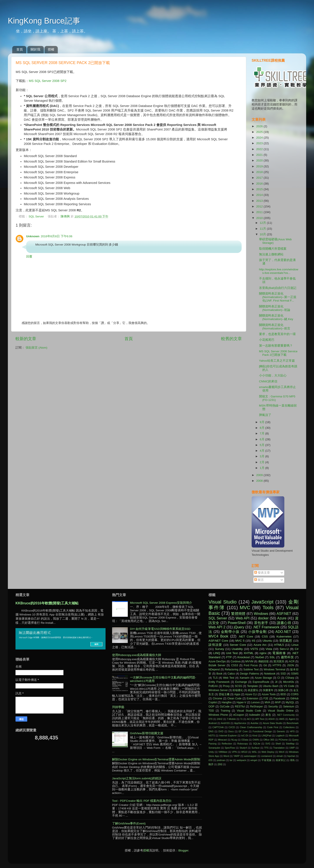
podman (221, 760)
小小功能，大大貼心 (273, 376)
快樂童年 (268, 690)
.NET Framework (266, 627)
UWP (292, 748)
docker (263, 618)
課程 (220, 764)
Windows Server (218, 690)
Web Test (229, 678)
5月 (262, 445)
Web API (242, 618)
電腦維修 (279, 653)
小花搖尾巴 (267, 340)
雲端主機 (224, 694)
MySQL (290, 702)
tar (231, 760)
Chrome (218, 698)
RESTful (240, 707)
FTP (229, 657)
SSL (272, 657)
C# (297, 649)
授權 (51, 49)
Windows (261, 614)
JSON (290, 665)
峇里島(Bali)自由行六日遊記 (278, 288)
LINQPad (266, 736)
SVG (268, 744)
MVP (278, 702)
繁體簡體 (238, 614)
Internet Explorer (228, 736)
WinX (282, 752)
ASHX (272, 719)
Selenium (289, 707)
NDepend (214, 670)
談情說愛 (215, 645)
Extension (252, 698)
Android (212, 723)
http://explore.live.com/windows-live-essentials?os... (279, 271)
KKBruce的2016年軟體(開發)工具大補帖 (47, 603)
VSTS (254, 649)
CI (279, 678)
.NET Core (246, 637)
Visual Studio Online (281, 711)
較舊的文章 (231, 339)
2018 (260, 172)
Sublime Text (251, 670)
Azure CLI (251, 694)
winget (254, 760)
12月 (263, 223)
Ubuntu (267, 641)
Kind (255, 736)
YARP (236, 756)
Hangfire (227, 702)
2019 (260, 166)
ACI (249, 719)
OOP (211, 707)
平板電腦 (266, 760)
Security (273, 707)
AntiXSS (225, 723)
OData (245, 740)
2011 (260, 212)
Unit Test (232, 653)
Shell (278, 744)
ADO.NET (283, 632)
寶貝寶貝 (279, 661)
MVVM (249, 661)
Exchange (241, 682)
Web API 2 (217, 627)
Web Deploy (268, 752)
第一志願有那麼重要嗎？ (276, 346)
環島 (293, 760)
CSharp (290, 678)
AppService (240, 723)
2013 (260, 201)
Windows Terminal (274, 670)
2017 (260, 178)
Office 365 (269, 740)
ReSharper (257, 707)
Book (219, 674)
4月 (262, 451)
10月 (263, 234)
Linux (295, 645)
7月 (262, 433)
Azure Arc (260, 645)
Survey (220, 649)
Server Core (238, 645)
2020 (260, 160)
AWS (282, 719)
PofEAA (213, 686)
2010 (260, 218)
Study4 (243, 748)
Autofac (255, 723)
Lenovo (255, 702)
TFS (266, 748)
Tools (268, 608)
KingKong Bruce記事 (44, 21)
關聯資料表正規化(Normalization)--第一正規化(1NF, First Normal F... (278, 297)
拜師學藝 (118, 707)
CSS (265, 637)
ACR (292, 661)
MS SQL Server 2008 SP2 (48, 81)
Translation (279, 748)
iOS (210, 760)
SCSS (238, 686)
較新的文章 (26, 339)
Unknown (33, 236)
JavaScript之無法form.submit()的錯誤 (137, 778)
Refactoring (232, 670)
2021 (260, 155)
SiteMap (290, 744)
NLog (234, 740)
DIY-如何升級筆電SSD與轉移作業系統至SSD (160, 629)
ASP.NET (284, 614)
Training (225, 711)
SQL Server (36, 216)
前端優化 (238, 690)
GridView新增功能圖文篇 (147, 733)
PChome (283, 740)
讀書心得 (284, 623)
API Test (260, 719)
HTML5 (279, 645)
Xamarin (245, 678)
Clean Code (234, 698)
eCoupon (239, 715)
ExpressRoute (261, 682)
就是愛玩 (253, 690)
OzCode (225, 707)
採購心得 (283, 690)
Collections (289, 727)
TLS (215, 678)
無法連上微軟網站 (271, 254)
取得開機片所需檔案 (273, 249)
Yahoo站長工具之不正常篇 (277, 361)
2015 (260, 189)
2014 (260, 195)
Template (252, 686)
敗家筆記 (281, 760)
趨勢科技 (287, 657)
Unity (211, 752)
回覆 (29, 257)
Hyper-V (241, 702)
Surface (255, 748)
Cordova (235, 661)
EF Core (243, 731)
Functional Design (262, 731)
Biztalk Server (217, 665)
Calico (231, 674)
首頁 (20, 49)
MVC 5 (240, 641)
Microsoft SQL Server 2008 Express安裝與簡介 (161, 603)
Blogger (183, 850)
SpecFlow (230, 748)
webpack (241, 760)
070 (210, 719)
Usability (237, 649)
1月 (262, 468)
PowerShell (237, 623)
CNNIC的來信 (268, 381)
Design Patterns (250, 674)
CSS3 (235, 665)
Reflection (227, 744)
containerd (266, 756)
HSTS (212, 736)
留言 (259, 580)
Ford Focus (251, 665)
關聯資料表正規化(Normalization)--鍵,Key (276, 317)
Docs (231, 731)
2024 (260, 138)
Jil (276, 682)
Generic (281, 731)
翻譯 (211, 764)
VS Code (289, 686)
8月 (262, 428)
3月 (262, 456)
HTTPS (277, 665)
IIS (253, 641)
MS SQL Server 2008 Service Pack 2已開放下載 (278, 353)
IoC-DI (245, 736)
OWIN (256, 740)
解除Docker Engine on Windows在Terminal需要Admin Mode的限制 (156, 759)
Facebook (279, 698)
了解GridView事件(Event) (129, 823)
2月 (262, 462)
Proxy (226, 686)
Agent (292, 719)
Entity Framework (219, 682)
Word (226, 756)
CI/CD (232, 727)
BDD (283, 694)
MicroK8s (289, 682)
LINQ (217, 653)
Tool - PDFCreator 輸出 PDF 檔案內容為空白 (142, 801)
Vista (269, 649)
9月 (262, 422)
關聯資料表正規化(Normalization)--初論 (275, 308)
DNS (211, 731)
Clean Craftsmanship (251, 727)
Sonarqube (214, 748)
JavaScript (262, 602)
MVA (267, 702)
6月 (262, 439)
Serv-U (284, 649)
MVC (245, 608)
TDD (211, 711)
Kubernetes (284, 637)
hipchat (291, 756)
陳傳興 (66, 216)
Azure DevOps (217, 661)
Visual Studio (223, 602)
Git (265, 665)
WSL (254, 752)
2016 (260, 184)
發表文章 (262, 573)
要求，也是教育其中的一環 (277, 334)
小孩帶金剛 (257, 632)
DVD (221, 731)
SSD (283, 674)
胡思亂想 (286, 641)
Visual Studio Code (249, 711)
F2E (266, 698)
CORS (295, 694)
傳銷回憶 (264, 661)
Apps (237, 694)
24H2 (220, 719)
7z (241, 719)
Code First (273, 727)
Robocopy (243, 744)
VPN (234, 752)
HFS (292, 731)
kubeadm (255, 715)
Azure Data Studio (273, 723)
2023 (260, 143)
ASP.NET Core (218, 641)
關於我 (35, 49)
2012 (260, 206)
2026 (260, 126)
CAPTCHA (218, 727)
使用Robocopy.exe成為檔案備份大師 (137, 655)
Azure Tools (269, 694)
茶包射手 (261, 623)
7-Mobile (231, 719)
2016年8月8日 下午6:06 (57, 236)
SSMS (295, 674)
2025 (260, 132)
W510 (244, 752)
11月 (263, 229)
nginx (263, 653)
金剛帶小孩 (230, 632)
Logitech (280, 736)
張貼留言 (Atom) (36, 348)
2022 (260, 149)
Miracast (222, 740)
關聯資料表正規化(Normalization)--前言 (275, 327)
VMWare (223, 752)
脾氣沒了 (265, 415)
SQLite (257, 744)
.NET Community (286, 715)
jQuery (239, 627)
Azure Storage (263, 678)
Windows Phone (218, 715)
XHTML (249, 653)
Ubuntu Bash (271, 686)
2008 (260, 481)
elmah (280, 756)
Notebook (270, 674)
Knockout (244, 657)
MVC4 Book (218, 636)
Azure (282, 618)
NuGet (260, 657)
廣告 (268, 715)
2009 (260, 475)
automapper (250, 756)
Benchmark (293, 723)
